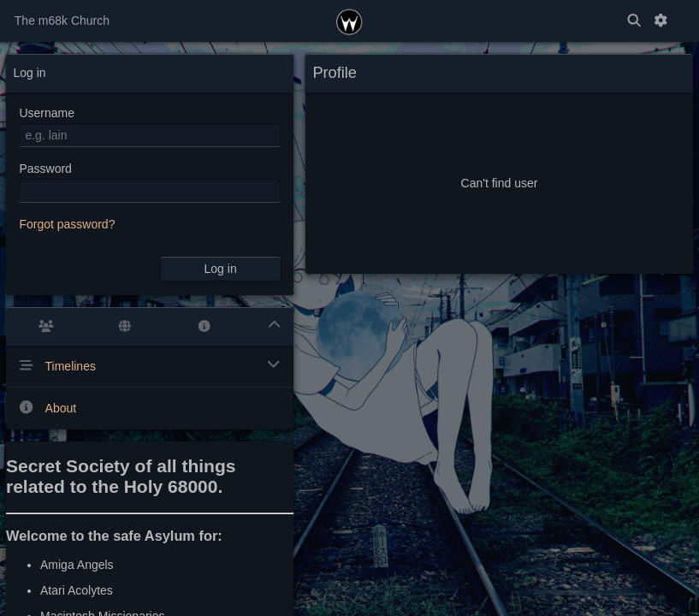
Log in (221, 269)
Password (45, 169)
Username (47, 113)
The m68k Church (62, 21)
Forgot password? (67, 224)
